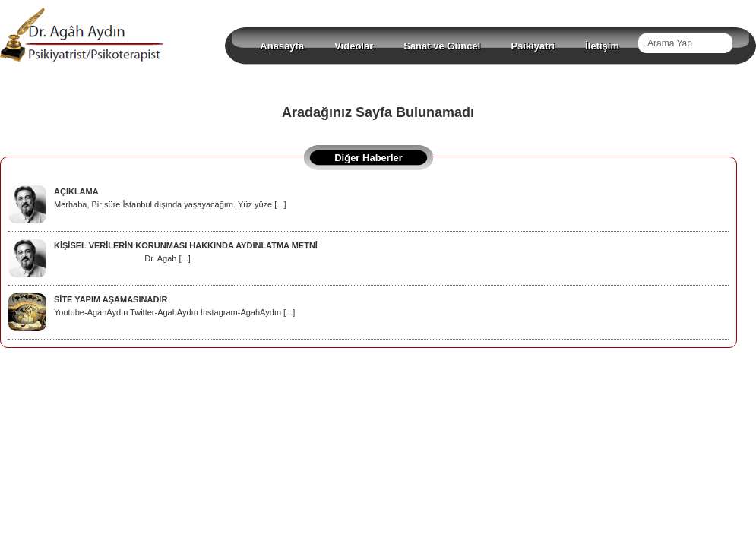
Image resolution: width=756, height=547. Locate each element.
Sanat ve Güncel (442, 46)
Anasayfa (282, 46)
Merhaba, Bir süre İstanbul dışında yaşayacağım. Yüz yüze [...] (147, 198)
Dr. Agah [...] (163, 252)
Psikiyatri (533, 46)
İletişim (602, 46)
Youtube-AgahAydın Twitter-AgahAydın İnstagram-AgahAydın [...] (152, 306)
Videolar (354, 46)
